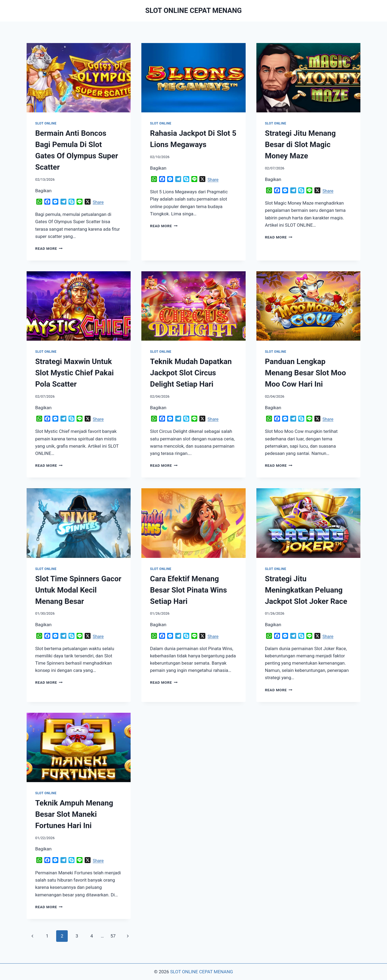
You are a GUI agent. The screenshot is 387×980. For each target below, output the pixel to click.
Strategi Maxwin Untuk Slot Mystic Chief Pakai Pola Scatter (74, 373)
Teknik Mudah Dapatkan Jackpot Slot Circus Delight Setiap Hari (191, 373)
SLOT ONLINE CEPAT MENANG (202, 972)
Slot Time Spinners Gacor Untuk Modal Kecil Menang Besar (78, 590)
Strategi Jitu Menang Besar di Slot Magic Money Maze (300, 145)
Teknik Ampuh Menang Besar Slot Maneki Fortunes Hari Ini (74, 814)
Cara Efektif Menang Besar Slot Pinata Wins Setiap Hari (188, 590)
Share (98, 202)
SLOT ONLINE (46, 123)
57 (113, 936)
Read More (49, 248)
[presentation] (79, 78)
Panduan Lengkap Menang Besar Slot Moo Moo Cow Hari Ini (306, 373)
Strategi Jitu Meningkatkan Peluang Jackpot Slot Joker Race (306, 590)
